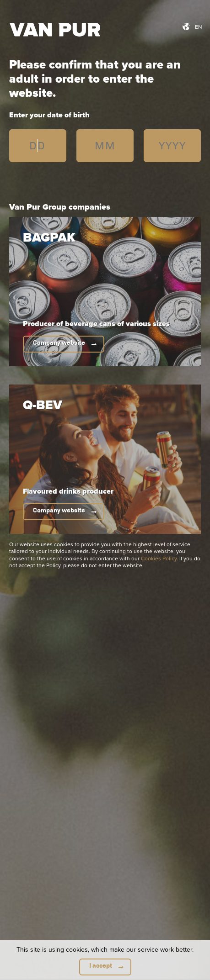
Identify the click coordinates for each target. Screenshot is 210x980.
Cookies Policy (159, 558)
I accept (101, 966)
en (199, 27)
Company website (59, 343)
